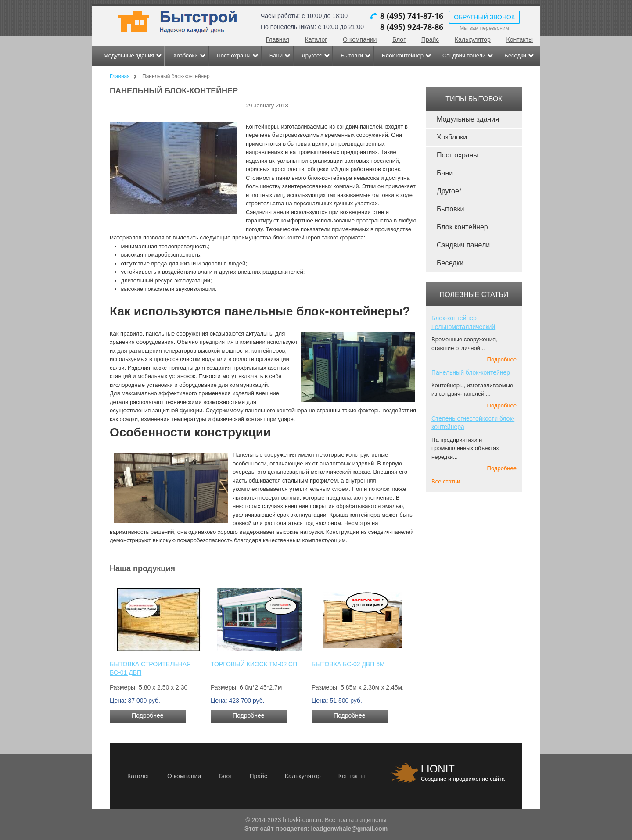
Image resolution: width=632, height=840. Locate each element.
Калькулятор (473, 39)
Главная (278, 39)
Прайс (430, 39)
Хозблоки (185, 55)
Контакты (520, 39)
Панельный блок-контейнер (471, 372)
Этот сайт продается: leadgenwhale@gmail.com (316, 829)
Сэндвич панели (464, 55)
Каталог (316, 39)
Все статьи (446, 481)
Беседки (515, 55)
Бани (276, 55)
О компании (360, 39)
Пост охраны (234, 55)
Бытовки (352, 55)
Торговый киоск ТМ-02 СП (254, 664)
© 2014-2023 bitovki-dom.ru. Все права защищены (316, 820)
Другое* (312, 55)
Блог (399, 39)
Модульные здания (129, 55)
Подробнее (148, 715)
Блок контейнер (403, 55)
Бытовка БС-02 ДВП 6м (348, 664)
